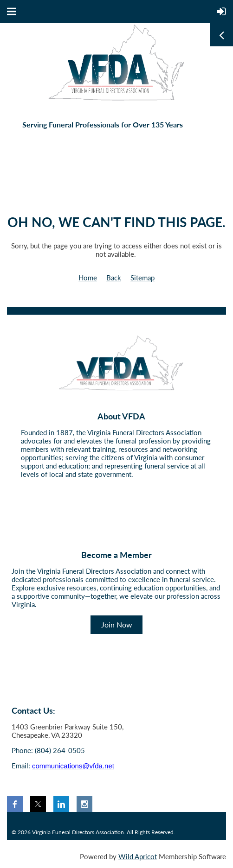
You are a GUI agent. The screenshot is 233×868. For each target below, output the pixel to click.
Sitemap (142, 278)
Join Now (117, 624)
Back (114, 278)
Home (88, 278)
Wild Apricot (138, 856)
